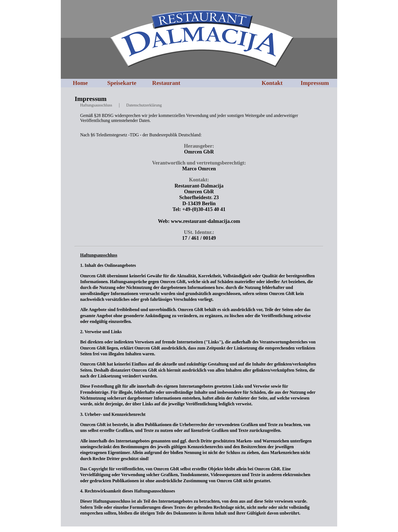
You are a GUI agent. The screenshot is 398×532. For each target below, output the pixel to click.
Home (80, 83)
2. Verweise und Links (101, 332)
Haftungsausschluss (96, 105)
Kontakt (272, 83)
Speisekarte (122, 83)
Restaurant (166, 83)
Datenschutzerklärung (144, 105)
